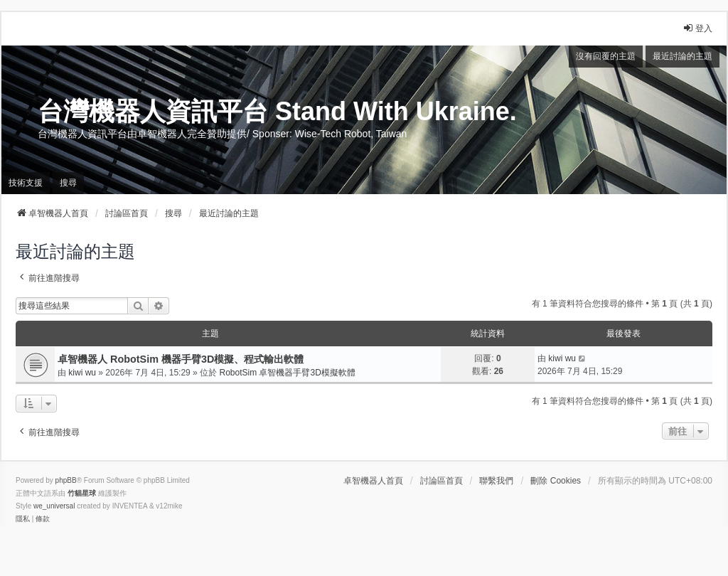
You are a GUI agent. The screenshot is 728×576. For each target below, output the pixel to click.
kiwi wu (82, 373)
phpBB (66, 480)
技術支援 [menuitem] (26, 183)
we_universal (54, 506)
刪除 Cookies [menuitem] (556, 481)
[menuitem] (23, 519)
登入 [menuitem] (697, 28)
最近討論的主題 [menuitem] (682, 56)
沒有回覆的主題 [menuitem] (606, 56)
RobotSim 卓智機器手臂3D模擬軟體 (287, 373)
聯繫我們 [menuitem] (496, 481)
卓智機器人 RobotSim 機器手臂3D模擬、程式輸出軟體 (181, 359)
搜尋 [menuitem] (68, 183)
